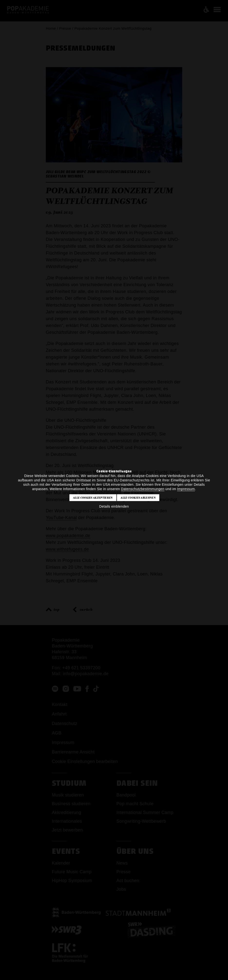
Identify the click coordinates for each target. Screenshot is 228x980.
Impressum (186, 489)
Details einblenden (114, 506)
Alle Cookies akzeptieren (93, 498)
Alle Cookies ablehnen (138, 498)
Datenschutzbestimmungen (143, 489)
